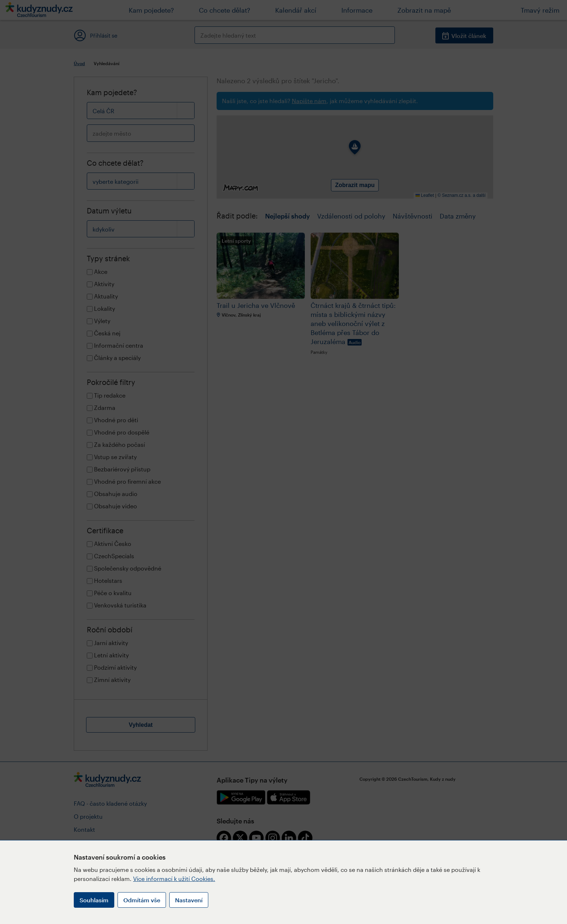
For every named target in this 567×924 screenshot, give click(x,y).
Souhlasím (94, 900)
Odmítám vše (142, 900)
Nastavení (189, 900)
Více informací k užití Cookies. (174, 879)
